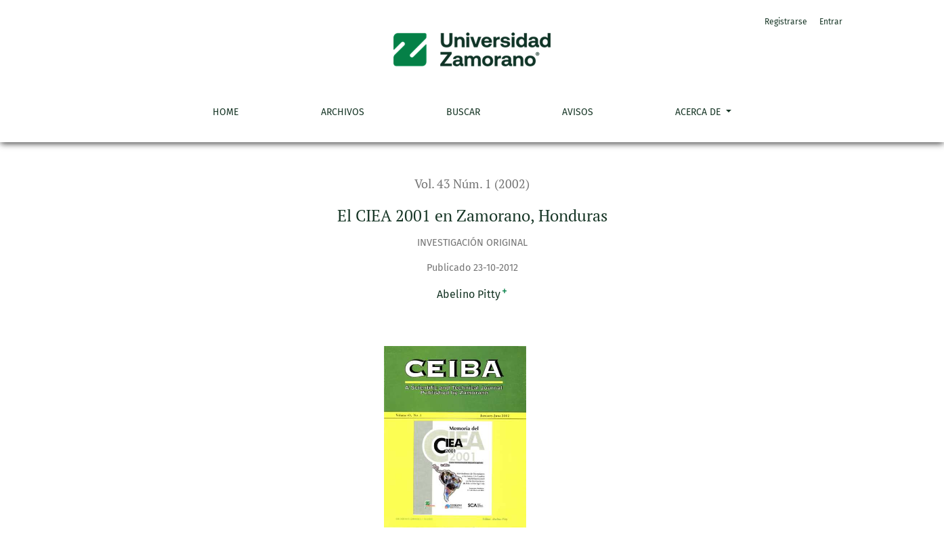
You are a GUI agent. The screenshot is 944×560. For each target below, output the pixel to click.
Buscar (463, 112)
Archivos (343, 112)
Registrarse (786, 22)
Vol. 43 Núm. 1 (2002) (472, 184)
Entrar (831, 22)
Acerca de (699, 112)
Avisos (578, 112)
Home (226, 112)
